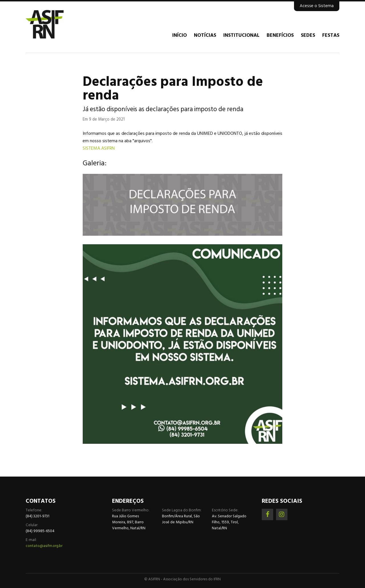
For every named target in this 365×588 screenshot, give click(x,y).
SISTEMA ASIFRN (99, 148)
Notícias (205, 36)
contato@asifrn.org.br (44, 546)
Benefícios (280, 36)
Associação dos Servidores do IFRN (60, 24)
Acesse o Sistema (317, 6)
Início (180, 36)
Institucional (241, 36)
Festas (331, 36)
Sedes (308, 36)
